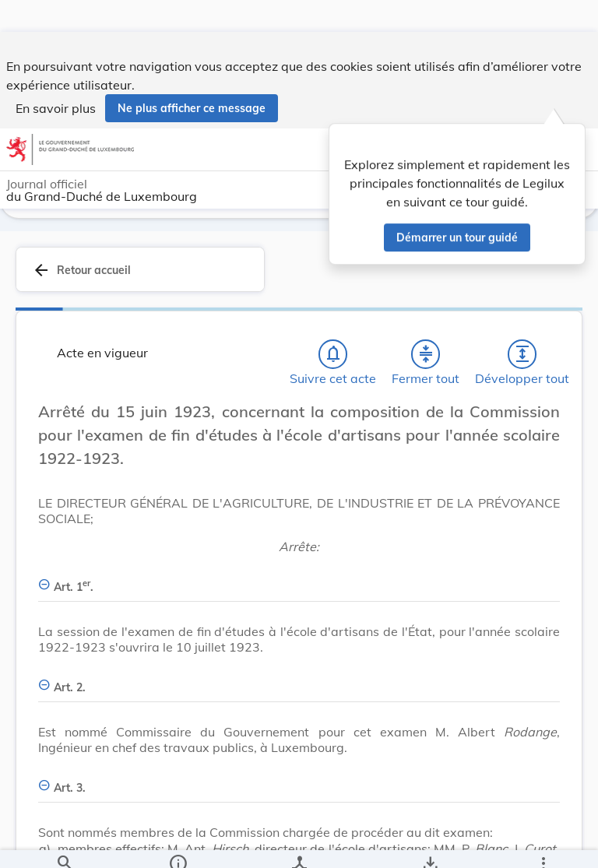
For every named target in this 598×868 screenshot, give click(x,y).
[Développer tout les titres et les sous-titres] (522, 359)
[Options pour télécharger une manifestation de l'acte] (429, 843)
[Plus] (543, 843)
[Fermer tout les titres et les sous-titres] (426, 359)
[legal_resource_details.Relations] (299, 843)
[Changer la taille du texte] (543, 434)
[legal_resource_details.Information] (178, 843)
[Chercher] (65, 843)
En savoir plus (56, 76)
